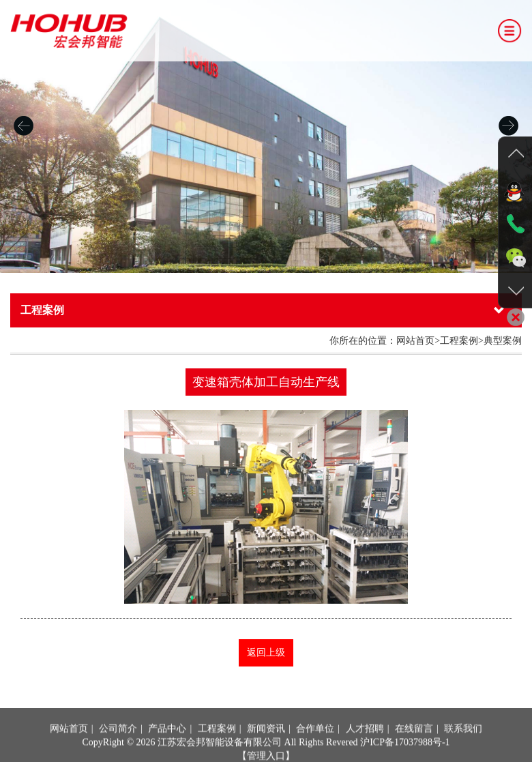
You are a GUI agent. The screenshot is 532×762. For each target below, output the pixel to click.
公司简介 (118, 749)
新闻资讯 (266, 749)
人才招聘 (365, 749)
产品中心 (167, 749)
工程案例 (217, 749)
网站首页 (69, 749)
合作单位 (315, 749)
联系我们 (463, 749)
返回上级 (266, 653)
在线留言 (414, 749)
